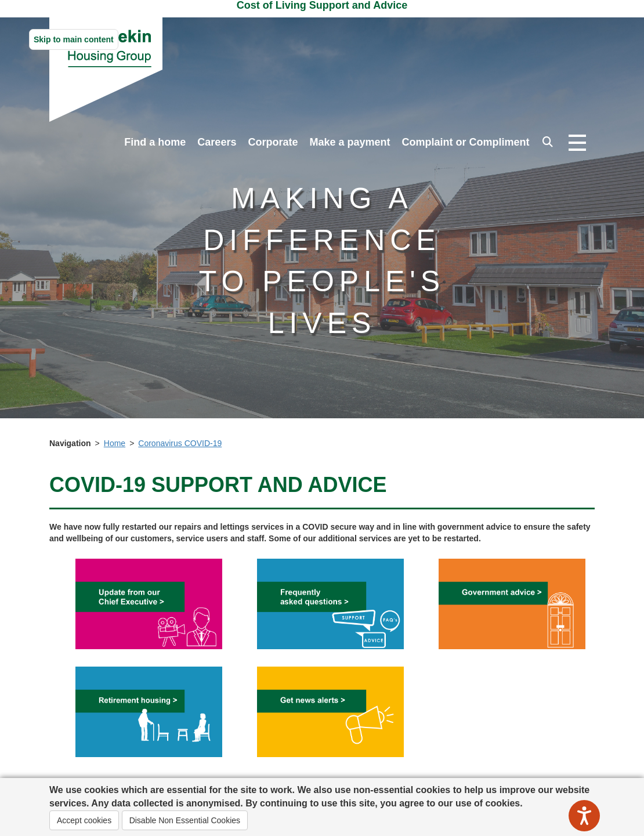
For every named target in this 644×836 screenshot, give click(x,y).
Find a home (155, 142)
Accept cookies (84, 820)
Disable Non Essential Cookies (185, 820)
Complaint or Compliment (466, 142)
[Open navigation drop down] (577, 143)
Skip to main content (74, 39)
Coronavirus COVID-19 (180, 443)
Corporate (273, 142)
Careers (217, 142)
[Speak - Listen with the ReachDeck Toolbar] (584, 816)
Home (115, 443)
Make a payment (350, 142)
